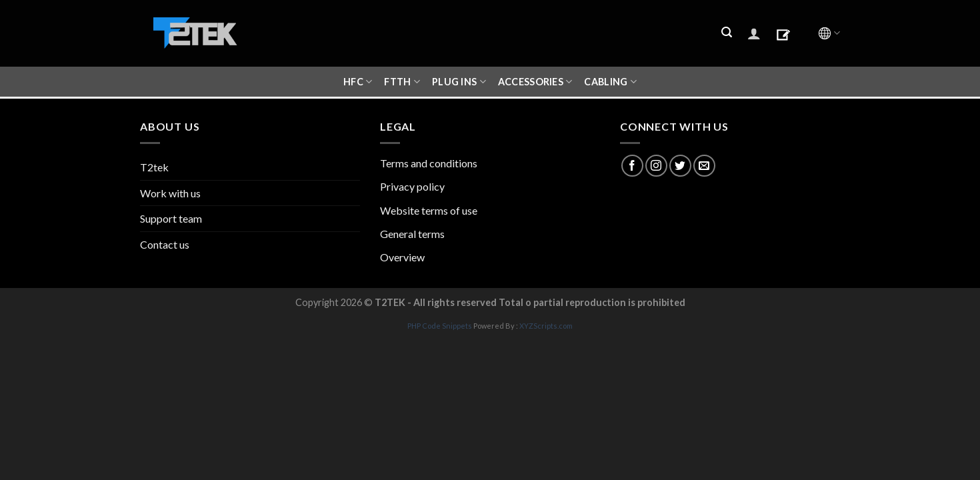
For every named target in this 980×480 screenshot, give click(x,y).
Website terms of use (429, 210)
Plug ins (459, 82)
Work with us (170, 193)
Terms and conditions (429, 163)
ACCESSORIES (535, 82)
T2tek (154, 167)
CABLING (610, 82)
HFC (358, 82)
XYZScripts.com (546, 326)
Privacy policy (412, 186)
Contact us (165, 244)
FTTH (402, 82)
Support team (171, 218)
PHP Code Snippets (440, 326)
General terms (412, 234)
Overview (402, 257)
